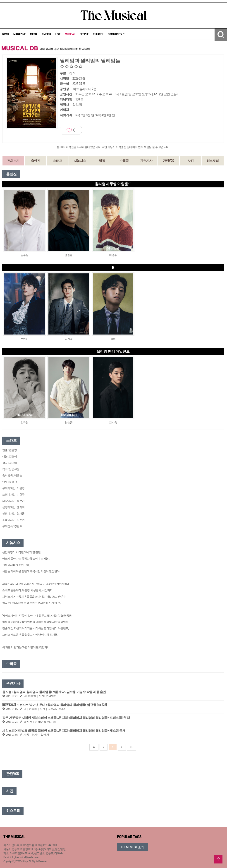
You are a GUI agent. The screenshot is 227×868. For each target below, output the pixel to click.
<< (94, 747)
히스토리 (213, 161)
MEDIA (34, 34)
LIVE (58, 34)
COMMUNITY (117, 34)
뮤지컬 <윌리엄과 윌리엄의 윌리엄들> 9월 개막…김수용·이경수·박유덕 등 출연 (54, 692)
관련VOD (168, 161)
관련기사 (146, 161)
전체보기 (13, 161)
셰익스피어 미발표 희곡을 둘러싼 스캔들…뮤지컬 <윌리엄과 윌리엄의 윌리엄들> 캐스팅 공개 (64, 731)
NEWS (6, 34)
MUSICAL (70, 34)
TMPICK (46, 34)
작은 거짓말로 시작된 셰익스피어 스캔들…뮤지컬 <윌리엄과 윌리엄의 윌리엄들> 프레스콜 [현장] (66, 718)
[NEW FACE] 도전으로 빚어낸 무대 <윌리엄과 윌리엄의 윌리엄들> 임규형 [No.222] (55, 705)
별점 (102, 161)
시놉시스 (80, 161)
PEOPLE (84, 34)
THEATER (98, 34)
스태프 (58, 161)
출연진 (36, 161)
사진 (191, 161)
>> (131, 747)
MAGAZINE (19, 34)
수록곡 (124, 161)
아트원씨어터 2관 (85, 89)
